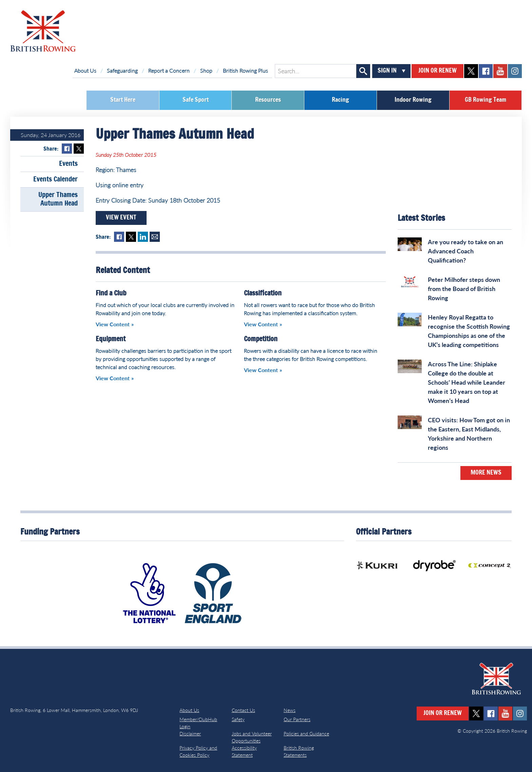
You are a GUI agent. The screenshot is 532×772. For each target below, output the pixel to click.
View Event (121, 218)
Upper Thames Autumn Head (58, 199)
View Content (113, 324)
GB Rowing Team (486, 100)
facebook (486, 71)
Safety (238, 719)
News (290, 710)
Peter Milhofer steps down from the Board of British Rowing (464, 289)
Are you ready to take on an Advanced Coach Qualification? (465, 251)
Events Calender (55, 179)
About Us (85, 70)
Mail (155, 237)
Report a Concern (169, 70)
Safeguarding (122, 70)
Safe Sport (196, 100)
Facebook (67, 149)
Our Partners (297, 719)
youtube (500, 71)
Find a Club (111, 293)
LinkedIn (143, 237)
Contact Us (243, 710)
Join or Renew (438, 71)
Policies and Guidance (306, 734)
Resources (268, 100)
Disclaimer (190, 734)
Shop (206, 70)
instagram (515, 71)
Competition (261, 339)
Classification (263, 293)
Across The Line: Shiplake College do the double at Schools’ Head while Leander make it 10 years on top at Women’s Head (467, 382)
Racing (340, 100)
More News (486, 473)
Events (68, 164)
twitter (471, 71)
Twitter (79, 149)
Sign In (387, 71)
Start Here (123, 100)
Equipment (111, 339)
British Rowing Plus (245, 70)
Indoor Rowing (413, 100)
